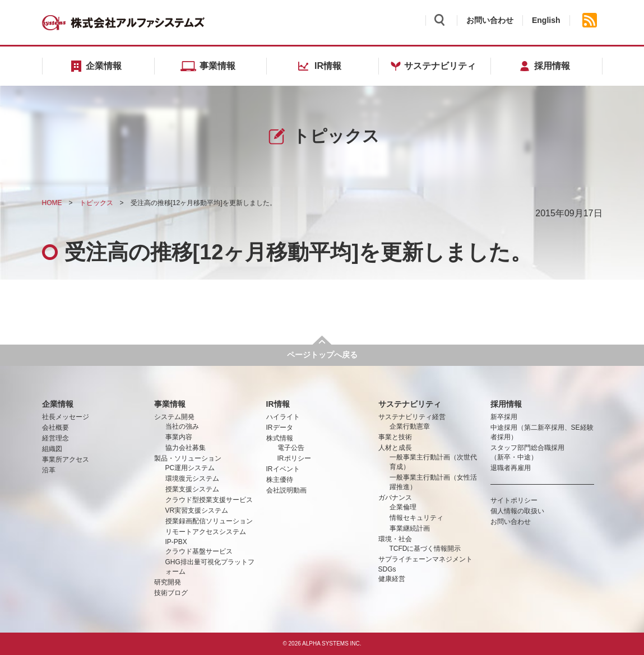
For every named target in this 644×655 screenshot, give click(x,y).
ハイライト (283, 417)
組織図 (52, 449)
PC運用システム (190, 468)
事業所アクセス (66, 459)
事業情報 (170, 404)
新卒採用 (504, 417)
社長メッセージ (66, 417)
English (546, 20)
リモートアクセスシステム (206, 532)
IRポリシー (294, 458)
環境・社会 (395, 539)
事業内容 (179, 437)
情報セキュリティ (416, 518)
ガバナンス (395, 498)
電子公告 (291, 448)
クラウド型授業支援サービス (209, 500)
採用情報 (506, 404)
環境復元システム (192, 479)
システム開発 (174, 417)
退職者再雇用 (511, 468)
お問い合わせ (490, 20)
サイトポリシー (514, 500)
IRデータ (280, 428)
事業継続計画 (410, 528)
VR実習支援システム (197, 510)
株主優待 (280, 480)
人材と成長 (395, 448)
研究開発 (168, 582)
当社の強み (182, 426)
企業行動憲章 (410, 426)
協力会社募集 (186, 448)
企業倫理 (403, 507)
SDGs (387, 569)
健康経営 (392, 579)
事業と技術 (395, 437)
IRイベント (283, 469)
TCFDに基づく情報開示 (425, 549)
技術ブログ (171, 593)
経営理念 (55, 438)
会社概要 (55, 428)
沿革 (49, 470)
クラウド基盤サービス (199, 551)
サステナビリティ (410, 404)
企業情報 (58, 404)
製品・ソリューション (188, 458)
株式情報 (280, 438)
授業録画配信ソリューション (209, 521)
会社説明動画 (286, 490)
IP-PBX (176, 542)
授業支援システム (192, 489)
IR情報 (278, 404)
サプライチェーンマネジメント (425, 559)
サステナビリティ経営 (412, 417)
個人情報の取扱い (517, 511)
